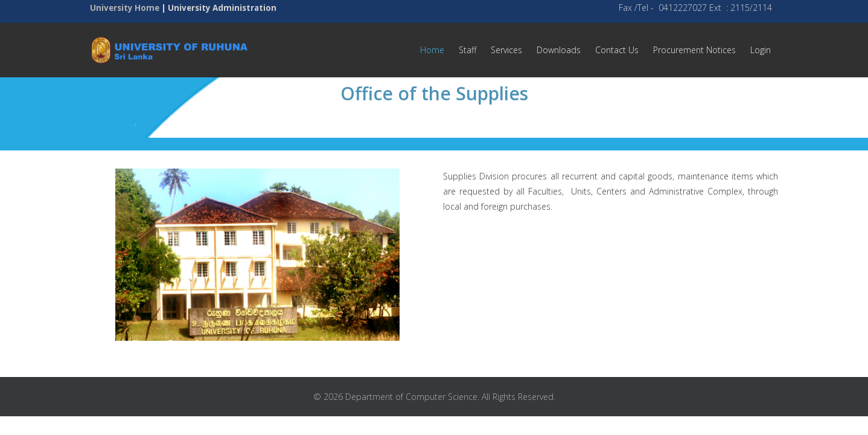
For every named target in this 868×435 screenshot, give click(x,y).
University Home (125, 8)
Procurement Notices (694, 50)
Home (432, 50)
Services (506, 50)
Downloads (559, 50)
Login (761, 50)
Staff (468, 50)
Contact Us (617, 50)
